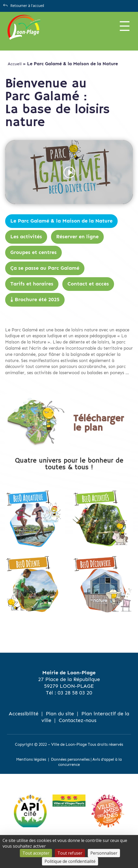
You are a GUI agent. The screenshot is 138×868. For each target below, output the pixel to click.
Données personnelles (70, 759)
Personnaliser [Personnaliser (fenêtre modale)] (104, 853)
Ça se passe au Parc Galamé (45, 268)
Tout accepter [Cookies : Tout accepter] (36, 853)
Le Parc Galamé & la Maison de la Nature (61, 221)
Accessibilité (24, 714)
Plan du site (60, 714)
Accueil (15, 64)
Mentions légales (31, 759)
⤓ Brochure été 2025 (35, 300)
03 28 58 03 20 (75, 693)
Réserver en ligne (77, 237)
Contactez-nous (77, 720)
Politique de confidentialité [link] (70, 861)
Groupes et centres (33, 252)
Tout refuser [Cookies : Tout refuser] (70, 853)
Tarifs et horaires (32, 284)
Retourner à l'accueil (27, 6)
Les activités (26, 237)
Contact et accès (88, 284)
